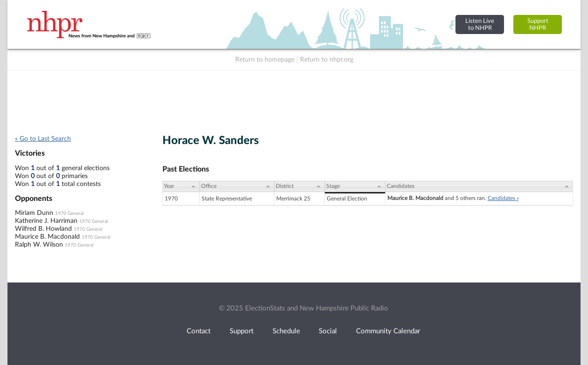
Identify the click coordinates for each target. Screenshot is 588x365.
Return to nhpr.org (327, 60)
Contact (199, 331)
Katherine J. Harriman (46, 221)
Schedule (286, 331)
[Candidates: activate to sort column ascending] (479, 186)
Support (241, 331)
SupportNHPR (538, 24)
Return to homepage (265, 60)
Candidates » (503, 198)
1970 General (69, 213)
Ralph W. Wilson (39, 245)
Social (328, 331)
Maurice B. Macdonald (47, 237)
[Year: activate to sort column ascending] (181, 186)
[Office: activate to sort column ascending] (237, 186)
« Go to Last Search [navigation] (43, 139)
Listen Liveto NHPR (480, 24)
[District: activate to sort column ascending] (300, 186)
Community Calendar (388, 331)
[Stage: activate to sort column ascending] (355, 186)
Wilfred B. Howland (43, 229)
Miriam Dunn (34, 213)
